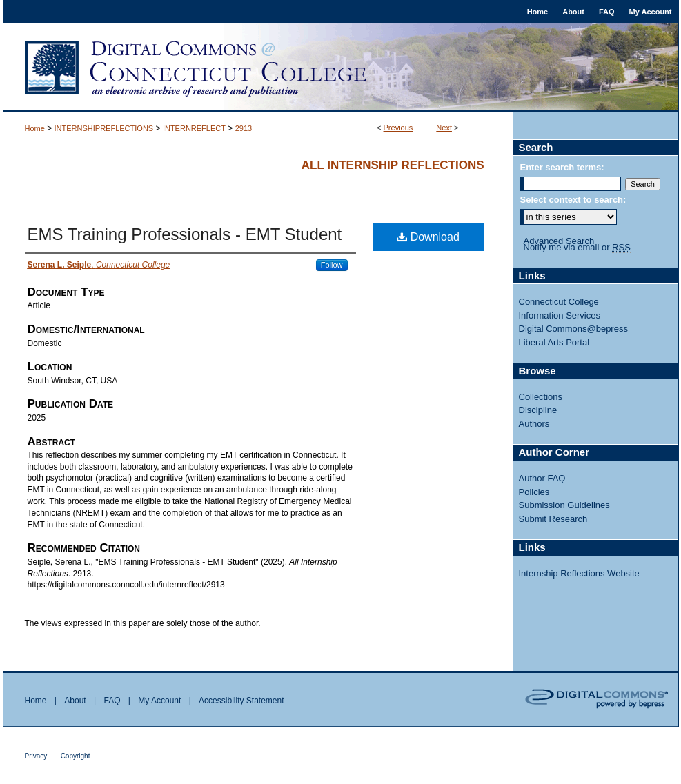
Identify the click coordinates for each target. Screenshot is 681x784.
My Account (159, 701)
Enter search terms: (562, 167)
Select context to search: (573, 200)
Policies (534, 492)
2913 (244, 128)
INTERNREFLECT (194, 128)
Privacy (36, 756)
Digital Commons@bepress (573, 329)
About (75, 701)
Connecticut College (559, 302)
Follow (332, 265)
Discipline (538, 410)
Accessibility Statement (241, 701)
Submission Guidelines (564, 505)
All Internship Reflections (393, 165)
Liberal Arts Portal (554, 342)
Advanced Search (559, 241)
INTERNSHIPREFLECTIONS (104, 128)
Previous (398, 128)
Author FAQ (542, 478)
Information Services (560, 315)
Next (444, 128)
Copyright (76, 756)
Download (428, 237)
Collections (541, 397)
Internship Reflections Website (579, 573)
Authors (534, 424)
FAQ (112, 701)
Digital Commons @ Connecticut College (341, 68)
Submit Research (553, 519)
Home (35, 128)
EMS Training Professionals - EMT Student (185, 234)
